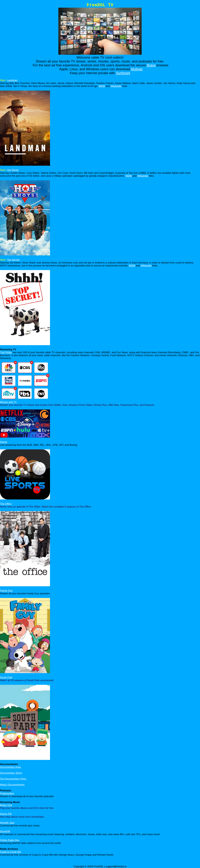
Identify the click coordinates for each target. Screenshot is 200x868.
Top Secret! (13, 260)
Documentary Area (10, 767)
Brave (151, 65)
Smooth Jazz (7, 823)
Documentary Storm (11, 773)
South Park (6, 677)
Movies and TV (8, 402)
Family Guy (6, 591)
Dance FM (6, 814)
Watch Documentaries (12, 785)
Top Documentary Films (13, 779)
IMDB (102, 86)
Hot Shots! (13, 170)
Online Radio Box (10, 840)
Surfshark (123, 73)
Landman (12, 80)
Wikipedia (116, 86)
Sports (4, 442)
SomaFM (5, 831)
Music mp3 (6, 805)
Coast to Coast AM (10, 852)
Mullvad (137, 69)
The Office (6, 504)
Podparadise (7, 793)
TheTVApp (6, 352)
